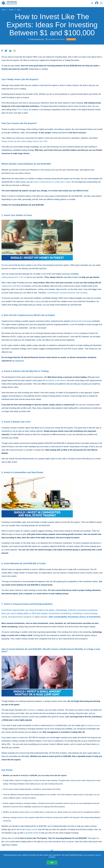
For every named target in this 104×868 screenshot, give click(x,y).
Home (3, 10)
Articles (11, 10)
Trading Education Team (37, 39)
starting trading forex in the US (14, 277)
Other (19, 10)
